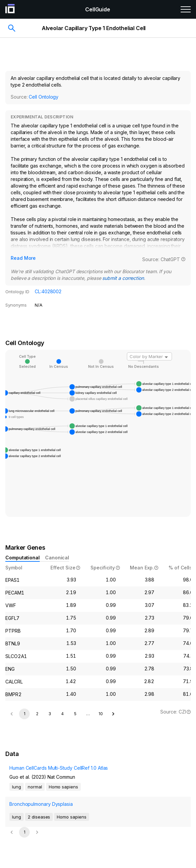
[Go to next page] (113, 714)
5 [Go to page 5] (75, 714)
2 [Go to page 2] (37, 714)
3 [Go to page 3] (50, 714)
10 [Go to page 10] (101, 714)
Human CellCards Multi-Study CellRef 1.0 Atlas (59, 768)
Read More (23, 258)
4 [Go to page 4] (62, 714)
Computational (23, 558)
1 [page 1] (25, 714)
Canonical (57, 558)
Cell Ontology (44, 97)
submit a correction (123, 278)
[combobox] (149, 356)
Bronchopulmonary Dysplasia (41, 804)
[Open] (166, 357)
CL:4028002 (48, 291)
